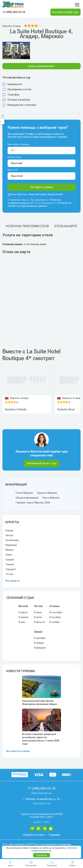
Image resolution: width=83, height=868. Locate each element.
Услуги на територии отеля (27, 226)
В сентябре (56, 612)
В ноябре (54, 622)
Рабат (9, 555)
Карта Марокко (51, 498)
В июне (38, 612)
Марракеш (11, 545)
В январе (39, 643)
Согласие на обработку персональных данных (39, 204)
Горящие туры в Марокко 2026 (33, 503)
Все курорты (12, 581)
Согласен (42, 855)
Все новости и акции (18, 751)
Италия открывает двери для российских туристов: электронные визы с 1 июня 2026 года (41, 739)
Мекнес (10, 550)
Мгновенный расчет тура (41, 463)
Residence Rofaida (16, 409)
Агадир (9, 530)
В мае (22, 622)
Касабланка (12, 540)
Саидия (10, 560)
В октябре (55, 617)
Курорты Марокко (47, 493)
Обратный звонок (42, 793)
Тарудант (11, 569)
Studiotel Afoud (66, 409)
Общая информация (27, 498)
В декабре (40, 638)
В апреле (24, 617)
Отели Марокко (24, 493)
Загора (9, 535)
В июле (38, 617)
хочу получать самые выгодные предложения (36, 194)
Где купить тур (42, 803)
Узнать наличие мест (41, 66)
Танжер (10, 564)
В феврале (40, 648)
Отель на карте (66, 226)
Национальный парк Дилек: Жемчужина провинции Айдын (39, 702)
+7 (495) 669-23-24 (14, 12)
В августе (39, 622)
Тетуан (9, 574)
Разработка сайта (34, 835)
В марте (23, 612)
